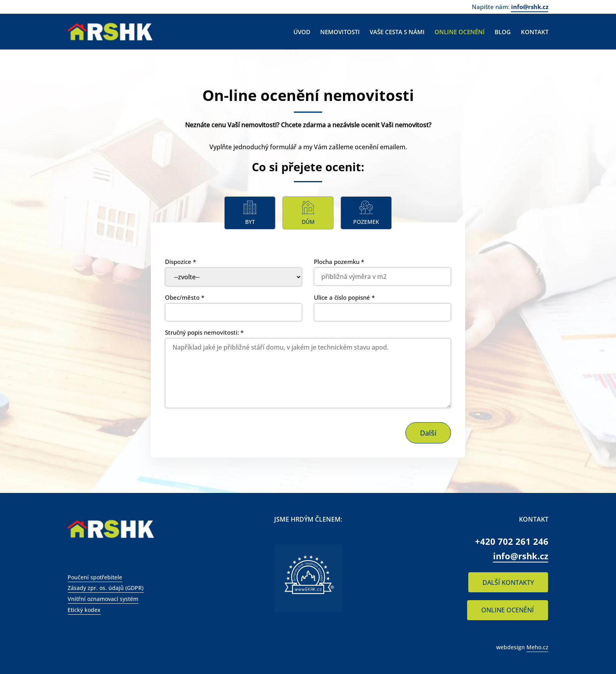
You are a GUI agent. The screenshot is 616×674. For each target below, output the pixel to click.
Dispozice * (181, 262)
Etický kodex (84, 610)
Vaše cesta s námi (397, 32)
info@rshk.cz (530, 7)
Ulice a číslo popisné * (344, 297)
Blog (503, 32)
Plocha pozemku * (339, 262)
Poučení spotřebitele (95, 577)
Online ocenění (460, 32)
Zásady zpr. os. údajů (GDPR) (105, 588)
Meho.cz (537, 647)
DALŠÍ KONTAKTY (508, 582)
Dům (308, 222)
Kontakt (535, 32)
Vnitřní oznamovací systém (103, 599)
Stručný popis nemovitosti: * (204, 332)
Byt (250, 222)
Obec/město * (185, 297)
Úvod (302, 32)
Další (428, 433)
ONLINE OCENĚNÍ (508, 610)
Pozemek (366, 222)
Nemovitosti (340, 32)
